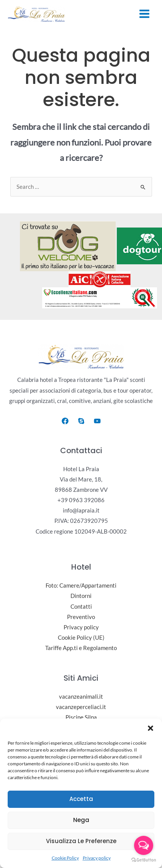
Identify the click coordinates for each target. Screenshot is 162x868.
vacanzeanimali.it (81, 697)
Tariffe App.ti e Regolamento (81, 648)
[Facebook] (65, 421)
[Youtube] (97, 421)
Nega (81, 820)
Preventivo (81, 617)
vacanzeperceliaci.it (81, 707)
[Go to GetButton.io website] (144, 860)
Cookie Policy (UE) (81, 638)
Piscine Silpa (81, 718)
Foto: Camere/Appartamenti (81, 586)
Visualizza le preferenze (81, 841)
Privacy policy (97, 858)
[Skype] (81, 421)
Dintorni (81, 596)
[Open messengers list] (144, 845)
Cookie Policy (65, 858)
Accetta (81, 799)
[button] (151, 728)
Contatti (81, 607)
